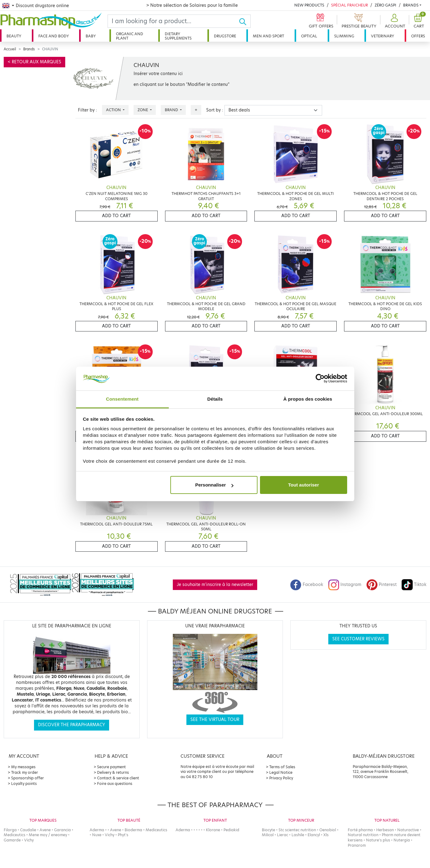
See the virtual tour (215, 720)
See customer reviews (358, 639)
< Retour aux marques (34, 62)
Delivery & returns (113, 772)
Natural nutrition (363, 835)
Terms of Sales (282, 767)
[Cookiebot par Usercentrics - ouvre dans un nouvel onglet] (320, 379)
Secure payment (111, 767)
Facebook (307, 585)
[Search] (173, 21)
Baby (91, 36)
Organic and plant (130, 36)
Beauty (14, 36)
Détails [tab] (215, 399)
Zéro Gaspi (385, 5)
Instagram (345, 585)
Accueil (10, 49)
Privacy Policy (281, 778)
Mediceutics (15, 835)
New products (309, 5)
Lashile (298, 835)
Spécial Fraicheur (349, 5)
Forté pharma (360, 830)
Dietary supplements (178, 36)
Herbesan (385, 830)
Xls (326, 835)
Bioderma (133, 830)
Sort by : (215, 110)
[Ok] (245, 21)
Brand (172, 110)
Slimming (344, 36)
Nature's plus (378, 840)
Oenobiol (328, 830)
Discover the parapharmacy (72, 725)
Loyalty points (24, 784)
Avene (45, 830)
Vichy (29, 840)
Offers (418, 36)
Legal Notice (281, 772)
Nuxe (97, 835)
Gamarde (12, 840)
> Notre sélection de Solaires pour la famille (192, 5)
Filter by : (87, 110)
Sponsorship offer (28, 778)
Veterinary (383, 36)
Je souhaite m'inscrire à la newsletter (215, 585)
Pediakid (231, 830)
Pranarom (357, 845)
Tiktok (414, 585)
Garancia (62, 830)
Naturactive (408, 830)
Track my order (25, 772)
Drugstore (225, 36)
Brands (411, 5)
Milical (268, 835)
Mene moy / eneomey (48, 835)
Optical (309, 36)
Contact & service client (118, 778)
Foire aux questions (115, 784)
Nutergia (402, 840)
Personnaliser (214, 485)
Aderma (97, 830)
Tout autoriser (304, 485)
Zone (143, 110)
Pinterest (381, 585)
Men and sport (268, 36)
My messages (23, 767)
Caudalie (28, 830)
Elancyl (314, 835)
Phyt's (123, 835)
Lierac (283, 835)
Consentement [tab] (122, 399)
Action (114, 110)
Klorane (213, 830)
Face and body (54, 36)
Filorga (10, 830)
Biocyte (268, 830)
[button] (394, 21)
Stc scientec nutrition (297, 830)
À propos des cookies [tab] (308, 399)
